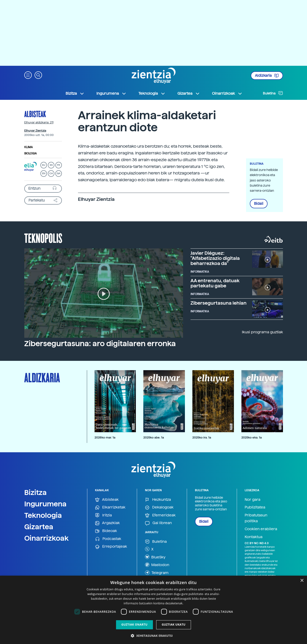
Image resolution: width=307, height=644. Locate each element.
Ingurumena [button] (111, 94)
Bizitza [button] (75, 94)
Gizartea (39, 527)
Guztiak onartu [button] (134, 625)
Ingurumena (45, 504)
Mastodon (157, 565)
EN (44, 173)
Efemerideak (160, 515)
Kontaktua (254, 537)
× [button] (302, 581)
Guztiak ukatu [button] (174, 625)
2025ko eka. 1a (252, 437)
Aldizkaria (267, 76)
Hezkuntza (158, 500)
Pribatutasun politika (256, 518)
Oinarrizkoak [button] (227, 94)
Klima (28, 147)
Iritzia (103, 515)
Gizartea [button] (189, 94)
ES (51, 165)
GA (58, 173)
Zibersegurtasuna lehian (219, 303)
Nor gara (252, 500)
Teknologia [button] (152, 94)
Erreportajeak (111, 547)
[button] (28, 75)
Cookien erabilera (261, 529)
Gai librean (158, 523)
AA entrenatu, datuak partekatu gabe (215, 283)
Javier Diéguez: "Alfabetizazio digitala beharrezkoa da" (215, 258)
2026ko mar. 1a (105, 437)
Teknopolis (43, 238)
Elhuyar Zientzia (35, 131)
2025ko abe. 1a (154, 437)
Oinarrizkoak (46, 538)
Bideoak (106, 531)
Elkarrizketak (110, 507)
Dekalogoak (159, 507)
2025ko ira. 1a (202, 437)
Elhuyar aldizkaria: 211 (39, 122)
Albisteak (35, 114)
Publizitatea (255, 507)
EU (44, 165)
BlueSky (155, 557)
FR (58, 165)
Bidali (259, 204)
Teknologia (43, 515)
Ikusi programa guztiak (262, 332)
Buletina (273, 93)
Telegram (157, 573)
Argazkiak (107, 523)
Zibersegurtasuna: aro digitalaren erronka (100, 344)
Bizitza (35, 492)
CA (51, 173)
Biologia (30, 153)
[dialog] (153, 610)
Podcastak (108, 539)
